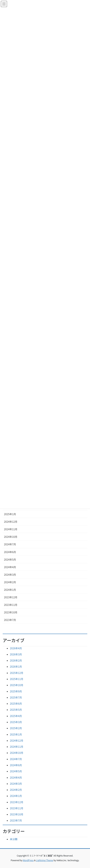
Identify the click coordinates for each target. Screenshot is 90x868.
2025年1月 (10, 514)
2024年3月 (10, 575)
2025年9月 (16, 691)
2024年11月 (11, 529)
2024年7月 (10, 544)
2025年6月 (16, 704)
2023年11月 (11, 605)
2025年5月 (16, 710)
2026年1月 (16, 667)
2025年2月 (16, 728)
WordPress (28, 860)
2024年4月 (10, 567)
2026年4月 (16, 648)
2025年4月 (16, 716)
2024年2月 (10, 582)
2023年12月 (11, 597)
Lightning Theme (45, 860)
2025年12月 (17, 673)
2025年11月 (17, 679)
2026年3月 (16, 654)
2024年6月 (10, 552)
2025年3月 (16, 722)
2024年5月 (10, 560)
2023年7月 (10, 620)
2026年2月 (16, 660)
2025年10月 (17, 685)
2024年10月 (11, 537)
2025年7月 (16, 697)
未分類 (14, 839)
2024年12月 (11, 522)
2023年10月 (11, 612)
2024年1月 (10, 590)
